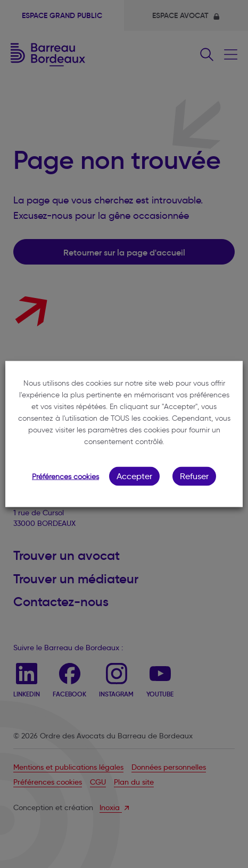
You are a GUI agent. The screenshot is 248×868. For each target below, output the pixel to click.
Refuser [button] (194, 476)
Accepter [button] (134, 476)
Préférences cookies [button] (65, 477)
